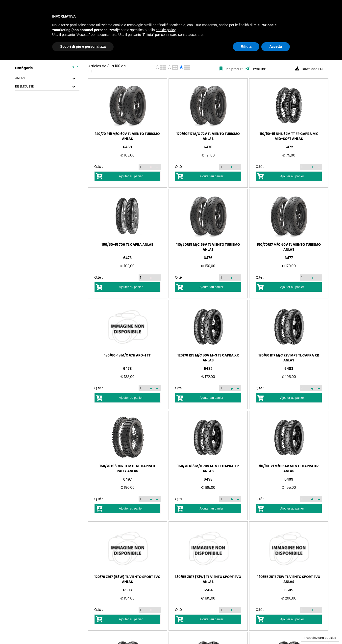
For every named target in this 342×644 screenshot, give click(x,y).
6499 (289, 479)
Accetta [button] (276, 46)
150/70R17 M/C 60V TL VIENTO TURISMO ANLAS (289, 247)
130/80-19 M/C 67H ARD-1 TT (127, 355)
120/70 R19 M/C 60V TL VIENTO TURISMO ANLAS (127, 136)
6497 (128, 479)
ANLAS (20, 78)
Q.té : (98, 167)
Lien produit (233, 69)
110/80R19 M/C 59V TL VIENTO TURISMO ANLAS (208, 247)
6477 (289, 258)
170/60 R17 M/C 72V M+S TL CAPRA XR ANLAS (289, 358)
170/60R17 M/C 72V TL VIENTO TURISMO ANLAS (208, 136)
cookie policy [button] (166, 30)
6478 (128, 369)
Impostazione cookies (320, 638)
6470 (208, 147)
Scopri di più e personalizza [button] (83, 46)
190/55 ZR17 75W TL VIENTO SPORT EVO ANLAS (289, 579)
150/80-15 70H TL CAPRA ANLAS (128, 244)
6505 (289, 590)
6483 (289, 369)
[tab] (47, 78)
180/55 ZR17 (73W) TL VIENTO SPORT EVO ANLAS (208, 579)
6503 (127, 590)
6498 (208, 479)
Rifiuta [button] (246, 46)
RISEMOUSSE (24, 87)
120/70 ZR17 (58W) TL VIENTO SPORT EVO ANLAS (128, 579)
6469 (127, 147)
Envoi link (258, 69)
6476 (208, 258)
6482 (208, 369)
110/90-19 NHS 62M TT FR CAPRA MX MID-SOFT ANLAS (289, 136)
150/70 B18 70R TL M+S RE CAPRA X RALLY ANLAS (127, 468)
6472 (289, 147)
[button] (151, 167)
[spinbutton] (144, 167)
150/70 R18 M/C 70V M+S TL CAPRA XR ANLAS (208, 468)
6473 (127, 258)
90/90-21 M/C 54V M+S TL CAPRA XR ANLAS (289, 468)
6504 (208, 590)
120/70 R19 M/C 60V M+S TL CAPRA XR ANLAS (208, 358)
